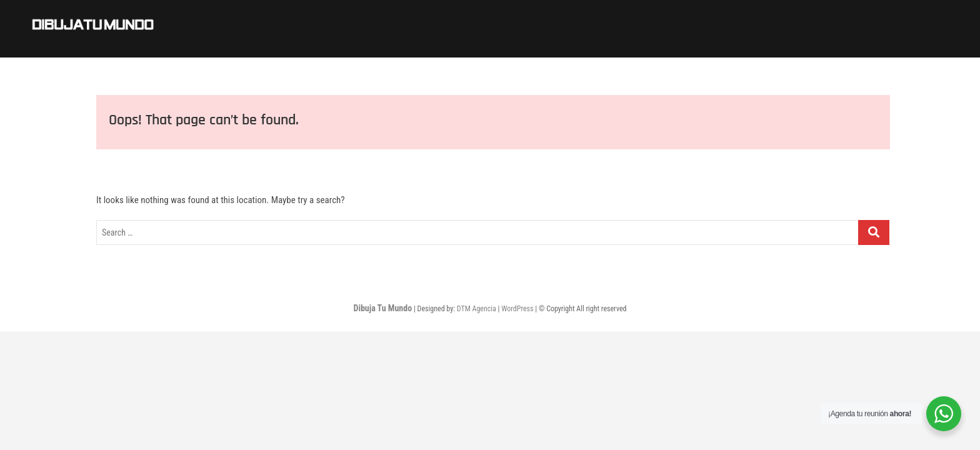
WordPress (517, 309)
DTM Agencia (477, 309)
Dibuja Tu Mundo (382, 308)
